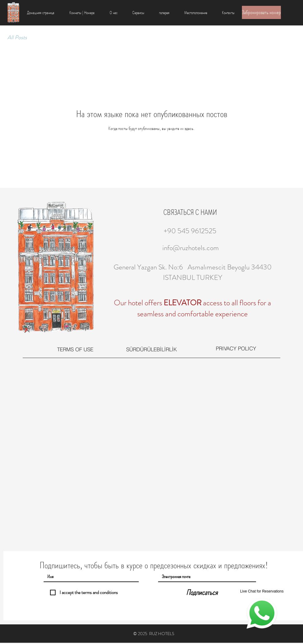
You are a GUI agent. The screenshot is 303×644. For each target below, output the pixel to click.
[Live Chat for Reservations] (262, 609)
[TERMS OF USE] (75, 349)
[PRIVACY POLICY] (236, 348)
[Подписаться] (202, 593)
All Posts (17, 38)
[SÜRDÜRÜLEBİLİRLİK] (151, 349)
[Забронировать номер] (261, 12)
